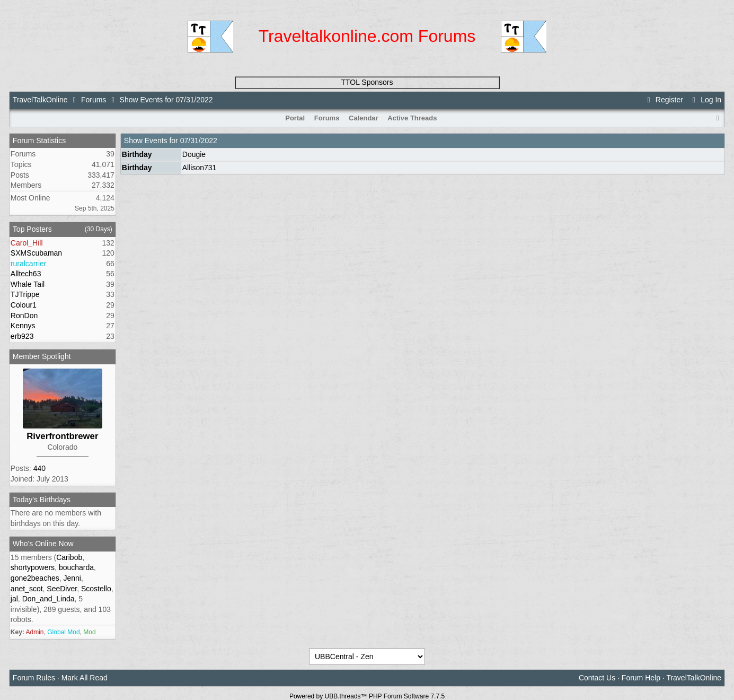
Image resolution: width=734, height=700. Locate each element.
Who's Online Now (43, 544)
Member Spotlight (42, 356)
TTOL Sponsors (367, 82)
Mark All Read (85, 678)
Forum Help (641, 678)
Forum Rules (34, 678)
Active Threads (412, 118)
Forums (94, 100)
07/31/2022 (199, 141)
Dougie (194, 154)
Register (664, 100)
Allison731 (200, 168)
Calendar (364, 118)
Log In (705, 100)
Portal (295, 118)
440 (39, 468)
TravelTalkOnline (40, 100)
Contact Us (597, 678)
